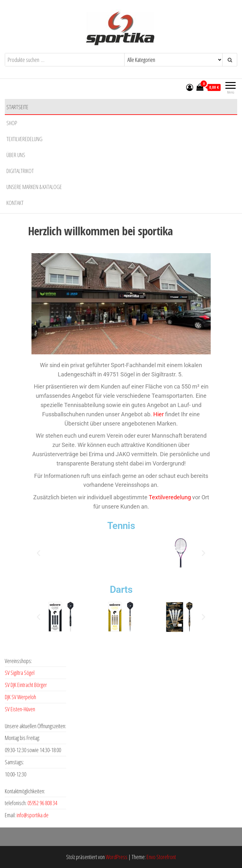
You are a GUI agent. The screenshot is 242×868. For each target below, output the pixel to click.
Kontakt (15, 203)
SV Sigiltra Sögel (20, 673)
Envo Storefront (161, 857)
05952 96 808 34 (42, 803)
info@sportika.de (33, 815)
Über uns (16, 155)
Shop (12, 123)
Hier (159, 414)
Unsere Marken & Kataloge (34, 187)
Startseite (17, 107)
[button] (38, 553)
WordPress (117, 857)
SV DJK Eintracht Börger (26, 685)
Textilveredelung (24, 139)
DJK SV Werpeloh (20, 697)
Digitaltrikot (20, 171)
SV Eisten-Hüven (20, 709)
